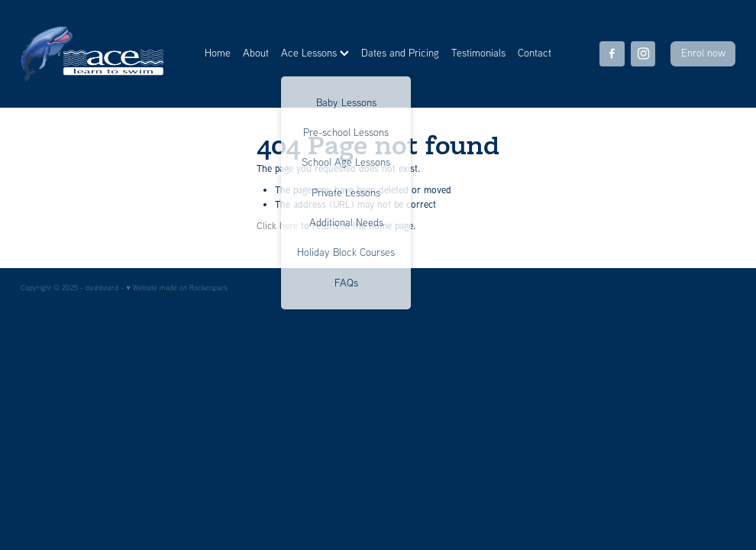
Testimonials (478, 53)
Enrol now (703, 53)
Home (218, 53)
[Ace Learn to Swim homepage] (92, 53)
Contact (535, 53)
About (256, 53)
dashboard (102, 287)
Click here (277, 226)
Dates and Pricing (400, 53)
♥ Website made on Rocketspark (177, 287)
